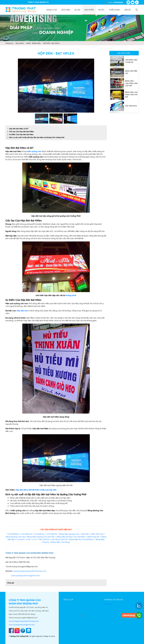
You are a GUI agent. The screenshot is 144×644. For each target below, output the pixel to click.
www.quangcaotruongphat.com (26, 575)
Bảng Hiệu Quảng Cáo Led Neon (71, 537)
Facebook (108, 604)
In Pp (28, 539)
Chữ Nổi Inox (27, 534)
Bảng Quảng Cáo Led (15, 537)
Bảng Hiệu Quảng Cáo (69, 534)
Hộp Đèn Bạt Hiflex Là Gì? (19, 128)
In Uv (34, 539)
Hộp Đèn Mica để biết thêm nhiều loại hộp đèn (36, 490)
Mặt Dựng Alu (94, 537)
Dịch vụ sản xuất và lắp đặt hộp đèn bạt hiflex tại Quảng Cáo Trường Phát (37, 137)
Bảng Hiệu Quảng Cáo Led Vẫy (41, 537)
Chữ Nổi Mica (13, 534)
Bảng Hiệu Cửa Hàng (61, 542)
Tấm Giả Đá (44, 539)
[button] (105, 61)
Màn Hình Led (97, 534)
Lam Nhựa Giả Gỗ (59, 539)
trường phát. (71, 295)
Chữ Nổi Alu (39, 534)
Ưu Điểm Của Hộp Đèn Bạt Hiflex (21, 134)
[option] (124, 61)
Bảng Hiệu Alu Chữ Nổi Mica (81, 539)
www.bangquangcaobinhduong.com (30, 571)
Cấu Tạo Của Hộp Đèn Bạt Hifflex (22, 131)
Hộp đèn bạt (22, 310)
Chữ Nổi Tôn (52, 534)
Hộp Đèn (85, 534)
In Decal (20, 539)
